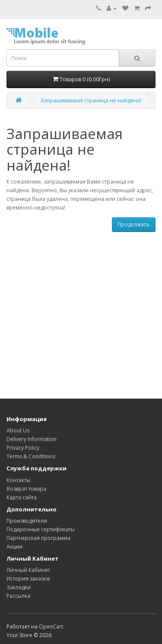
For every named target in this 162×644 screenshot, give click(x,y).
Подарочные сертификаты (41, 529)
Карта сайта (22, 497)
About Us (18, 430)
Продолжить (134, 224)
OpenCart (51, 627)
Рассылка (18, 596)
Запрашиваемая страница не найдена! (91, 100)
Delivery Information (32, 439)
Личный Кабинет (28, 570)
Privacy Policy (23, 448)
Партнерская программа (38, 538)
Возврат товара (26, 489)
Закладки (19, 587)
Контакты (18, 480)
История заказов (28, 579)
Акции (14, 547)
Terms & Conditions (31, 456)
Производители (27, 521)
